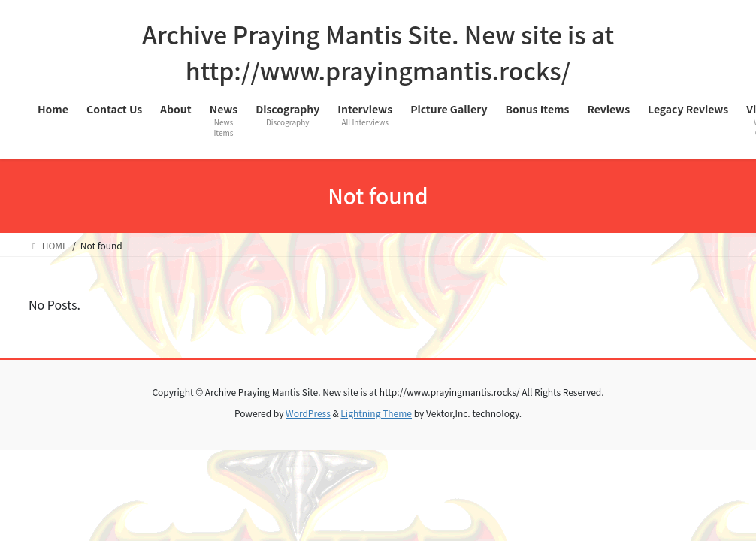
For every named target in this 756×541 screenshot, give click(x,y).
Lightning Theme (376, 413)
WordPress (308, 413)
